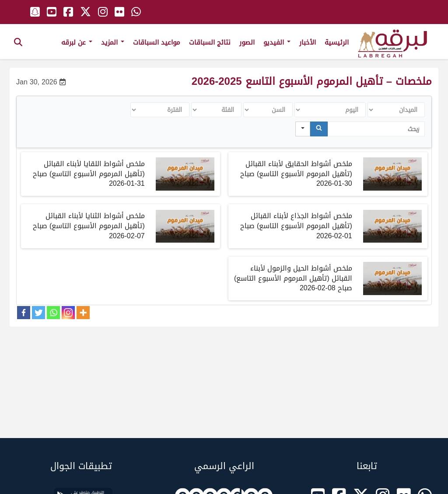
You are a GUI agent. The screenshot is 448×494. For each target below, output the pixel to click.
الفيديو (277, 42)
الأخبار (308, 42)
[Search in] (303, 129)
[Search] (319, 129)
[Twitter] (38, 313)
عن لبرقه (77, 42)
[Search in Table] (376, 129)
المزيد (113, 42)
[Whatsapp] (53, 313)
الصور (247, 42)
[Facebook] (24, 313)
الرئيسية (337, 42)
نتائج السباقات (210, 42)
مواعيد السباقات (157, 42)
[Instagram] (68, 313)
